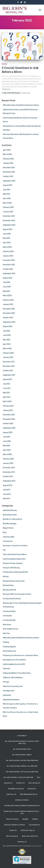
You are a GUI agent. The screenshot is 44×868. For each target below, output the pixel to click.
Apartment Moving (10, 510)
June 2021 (7, 388)
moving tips (7, 616)
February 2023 (8, 300)
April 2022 (7, 344)
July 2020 (7, 437)
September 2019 (9, 481)
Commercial (8, 541)
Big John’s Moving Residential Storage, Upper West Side (22, 742)
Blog (5, 532)
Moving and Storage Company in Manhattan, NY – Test (22, 812)
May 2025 (6, 194)
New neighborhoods (11, 629)
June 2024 (7, 234)
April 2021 (7, 397)
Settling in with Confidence (13, 677)
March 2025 (7, 203)
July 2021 (7, 384)
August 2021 (8, 379)
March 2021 (7, 401)
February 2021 (8, 406)
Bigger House (8, 528)
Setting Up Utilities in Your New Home (17, 673)
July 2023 (7, 282)
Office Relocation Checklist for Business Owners (21, 105)
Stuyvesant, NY (34, 825)
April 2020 (7, 450)
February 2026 (8, 159)
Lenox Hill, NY (11, 794)
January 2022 (8, 357)
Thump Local (36, 846)
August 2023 (8, 278)
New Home (7, 625)
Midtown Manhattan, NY (29, 794)
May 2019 (6, 498)
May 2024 (6, 238)
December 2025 (9, 168)
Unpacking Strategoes (11, 700)
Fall (4, 550)
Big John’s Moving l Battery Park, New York (22, 761)
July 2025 (7, 190)
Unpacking (7, 695)
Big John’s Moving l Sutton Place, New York (22, 772)
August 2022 (8, 326)
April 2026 (7, 150)
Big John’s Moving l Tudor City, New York (18, 777)
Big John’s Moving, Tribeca (22, 755)
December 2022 (9, 309)
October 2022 (8, 318)
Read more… (7, 89)
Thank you (13, 830)
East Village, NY (34, 783)
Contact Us (20, 783)
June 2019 (7, 494)
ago (26, 93)
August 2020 (8, 432)
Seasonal (6, 669)
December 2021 (9, 362)
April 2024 (7, 243)
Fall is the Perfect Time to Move (15, 554)
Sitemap (35, 819)
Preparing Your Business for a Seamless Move (21, 655)
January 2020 (8, 463)
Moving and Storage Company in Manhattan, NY (22, 806)
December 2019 (9, 468)
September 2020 (9, 428)
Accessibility (22, 736)
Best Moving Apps (10, 524)
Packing (6, 642)
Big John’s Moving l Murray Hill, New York (22, 766)
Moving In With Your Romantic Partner (17, 594)
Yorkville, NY (22, 842)
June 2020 (7, 441)
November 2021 (9, 366)
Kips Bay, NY (32, 789)
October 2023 (8, 269)
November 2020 (9, 419)
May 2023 (6, 291)
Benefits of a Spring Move (12, 519)
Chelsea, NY (8, 783)
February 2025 (8, 207)
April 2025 (7, 198)
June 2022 (7, 335)
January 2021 (8, 410)
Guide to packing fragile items (14, 559)
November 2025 (9, 172)
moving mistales (9, 611)
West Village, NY (12, 836)
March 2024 (7, 247)
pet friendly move (9, 651)
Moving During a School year (14, 581)
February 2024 (8, 251)
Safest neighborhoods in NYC (14, 664)
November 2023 (9, 265)
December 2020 (9, 415)
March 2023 (7, 296)
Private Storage (12, 819)
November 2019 (9, 472)
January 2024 (8, 256)
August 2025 (8, 185)
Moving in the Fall (9, 590)
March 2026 (7, 154)
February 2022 (8, 353)
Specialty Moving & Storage (15, 825)
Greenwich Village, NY (16, 789)
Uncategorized (9, 691)
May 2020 (6, 446)
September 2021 (9, 375)
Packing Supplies (9, 647)
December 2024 (9, 216)
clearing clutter (9, 537)
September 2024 (9, 225)
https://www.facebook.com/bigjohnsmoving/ (18, 3)
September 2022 (9, 322)
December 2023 (9, 260)
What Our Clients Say (30, 836)
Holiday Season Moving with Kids (15, 572)
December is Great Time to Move (15, 546)
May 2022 (6, 340)
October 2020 (8, 423)
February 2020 (8, 459)
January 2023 (8, 304)
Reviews (25, 819)
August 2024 (8, 229)
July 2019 (7, 490)
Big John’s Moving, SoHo (22, 749)
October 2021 (8, 371)
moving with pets (9, 620)
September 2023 (9, 273)
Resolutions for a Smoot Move (14, 660)
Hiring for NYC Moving (11, 568)
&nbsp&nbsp (21, 3)
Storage (6, 682)
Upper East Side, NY (28, 830)
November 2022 (9, 313)
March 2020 (7, 454)
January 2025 (8, 212)
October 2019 (8, 476)
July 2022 (7, 331)
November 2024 (9, 220)
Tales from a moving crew (13, 686)
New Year (6, 633)
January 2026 (8, 163)
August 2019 (8, 485)
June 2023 (7, 287)
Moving (4, 64)
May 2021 (6, 393)
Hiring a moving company (13, 563)
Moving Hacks (8, 585)
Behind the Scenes (10, 515)
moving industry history (12, 599)
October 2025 (8, 176)
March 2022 (7, 348)
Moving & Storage (22, 800)
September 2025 (9, 181)
